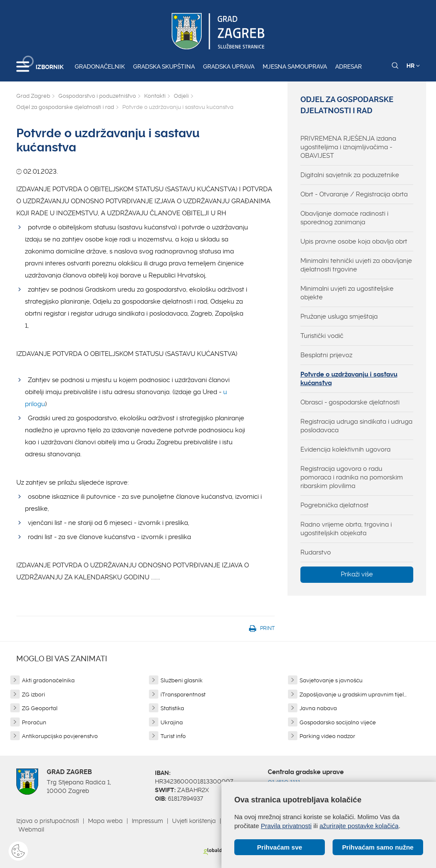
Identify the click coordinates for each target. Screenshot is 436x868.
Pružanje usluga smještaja (339, 316)
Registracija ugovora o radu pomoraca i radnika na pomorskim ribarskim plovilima (352, 477)
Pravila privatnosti (286, 826)
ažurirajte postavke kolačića (359, 826)
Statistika (172, 708)
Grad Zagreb (33, 96)
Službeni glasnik (182, 680)
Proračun (34, 722)
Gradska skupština (164, 66)
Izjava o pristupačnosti (48, 821)
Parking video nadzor (327, 736)
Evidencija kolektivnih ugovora (345, 449)
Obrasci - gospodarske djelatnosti (350, 402)
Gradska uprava (229, 66)
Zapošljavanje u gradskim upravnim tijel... (353, 695)
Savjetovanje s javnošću (331, 680)
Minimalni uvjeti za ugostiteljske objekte (347, 293)
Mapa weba (105, 821)
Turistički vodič (322, 336)
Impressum (147, 821)
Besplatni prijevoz (326, 355)
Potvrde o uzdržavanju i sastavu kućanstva (349, 379)
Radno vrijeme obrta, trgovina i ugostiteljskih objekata (346, 529)
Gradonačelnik (100, 66)
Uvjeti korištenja (194, 821)
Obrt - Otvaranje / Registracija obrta (354, 194)
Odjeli (181, 96)
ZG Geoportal (40, 708)
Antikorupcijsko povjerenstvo (60, 736)
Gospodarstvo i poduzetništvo (97, 96)
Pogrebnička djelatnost (335, 505)
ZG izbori (33, 695)
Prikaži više (357, 574)
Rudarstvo (316, 552)
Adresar (348, 66)
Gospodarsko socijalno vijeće (338, 722)
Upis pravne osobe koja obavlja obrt (354, 241)
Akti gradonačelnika (48, 680)
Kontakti (155, 96)
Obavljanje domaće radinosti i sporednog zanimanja (344, 218)
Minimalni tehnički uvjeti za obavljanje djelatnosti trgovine (356, 265)
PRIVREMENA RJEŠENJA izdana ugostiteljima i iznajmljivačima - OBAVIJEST (348, 147)
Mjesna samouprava (295, 66)
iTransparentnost (183, 695)
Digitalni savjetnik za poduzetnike (350, 175)
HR (413, 66)
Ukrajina (172, 722)
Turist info (173, 736)
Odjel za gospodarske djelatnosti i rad (65, 107)
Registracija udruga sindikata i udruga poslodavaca (356, 426)
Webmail (31, 829)
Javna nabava (318, 708)
